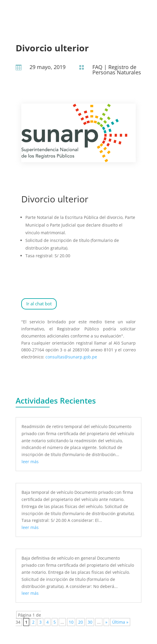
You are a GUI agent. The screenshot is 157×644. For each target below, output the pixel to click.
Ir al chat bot (39, 304)
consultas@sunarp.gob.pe (71, 357)
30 (90, 622)
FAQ (97, 67)
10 (71, 622)
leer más (30, 462)
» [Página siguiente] (106, 622)
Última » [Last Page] (120, 622)
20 (81, 622)
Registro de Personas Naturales (117, 70)
